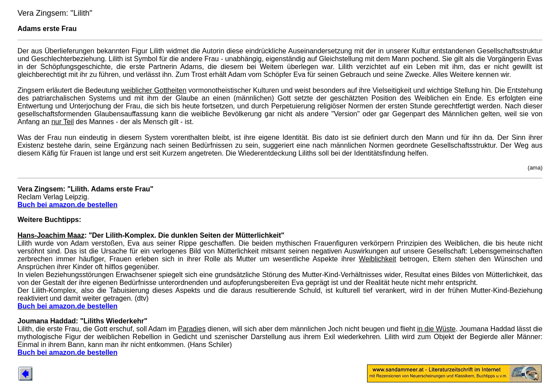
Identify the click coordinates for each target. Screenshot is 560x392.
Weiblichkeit (377, 259)
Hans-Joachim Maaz (51, 235)
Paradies (192, 329)
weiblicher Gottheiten (154, 90)
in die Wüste (436, 329)
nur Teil (62, 122)
